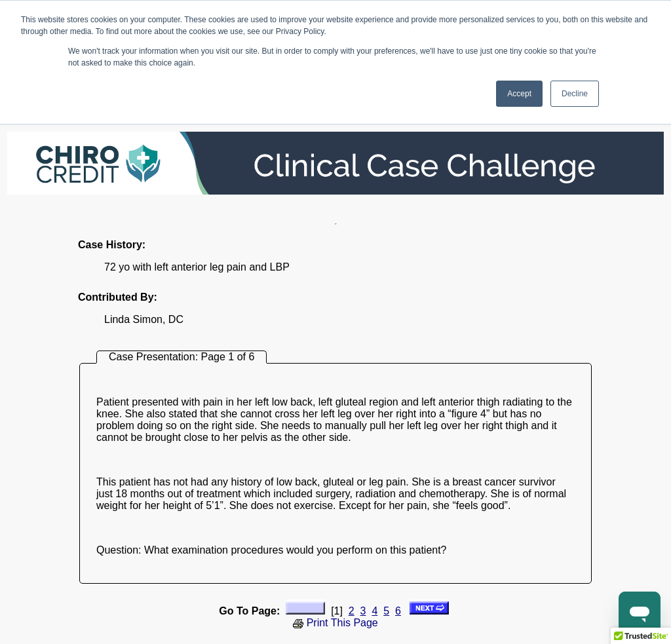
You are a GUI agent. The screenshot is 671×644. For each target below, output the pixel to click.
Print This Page (335, 623)
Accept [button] (519, 94)
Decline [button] (575, 94)
